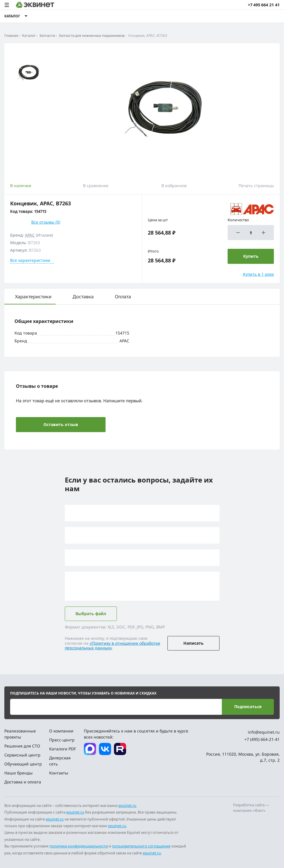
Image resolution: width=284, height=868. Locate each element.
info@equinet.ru (264, 732)
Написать (193, 643)
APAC (30, 235)
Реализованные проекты (20, 734)
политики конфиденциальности (79, 846)
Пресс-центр (62, 740)
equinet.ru (127, 805)
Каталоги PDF (62, 749)
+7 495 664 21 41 (264, 5)
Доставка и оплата (23, 782)
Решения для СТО (22, 746)
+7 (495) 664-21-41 (262, 739)
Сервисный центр (22, 755)
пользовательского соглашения (141, 846)
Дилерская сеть (60, 761)
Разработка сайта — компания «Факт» (251, 808)
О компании (61, 731)
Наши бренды (19, 773)
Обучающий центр (23, 764)
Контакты (59, 773)
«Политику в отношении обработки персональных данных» (113, 646)
